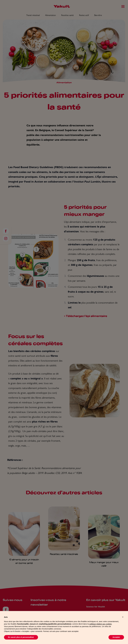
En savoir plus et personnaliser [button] (21, 641)
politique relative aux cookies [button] (100, 628)
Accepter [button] (116, 641)
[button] (123, 621)
